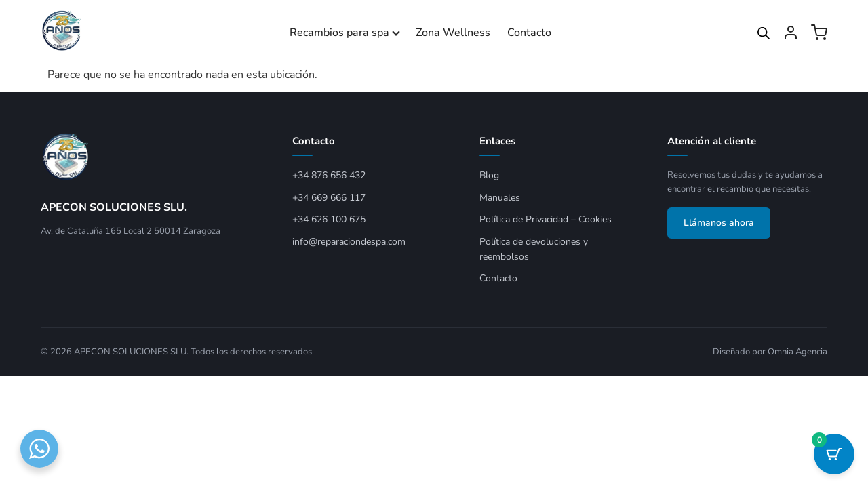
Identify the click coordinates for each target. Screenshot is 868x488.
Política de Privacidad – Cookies (546, 219)
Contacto (529, 33)
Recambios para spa (339, 33)
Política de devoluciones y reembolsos (534, 249)
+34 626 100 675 (329, 219)
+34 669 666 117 (329, 198)
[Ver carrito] (819, 33)
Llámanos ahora (719, 223)
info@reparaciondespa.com (349, 242)
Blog (489, 175)
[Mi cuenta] (791, 33)
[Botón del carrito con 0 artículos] (834, 454)
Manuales (500, 198)
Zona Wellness (453, 33)
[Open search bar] (764, 33)
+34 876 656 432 (329, 175)
